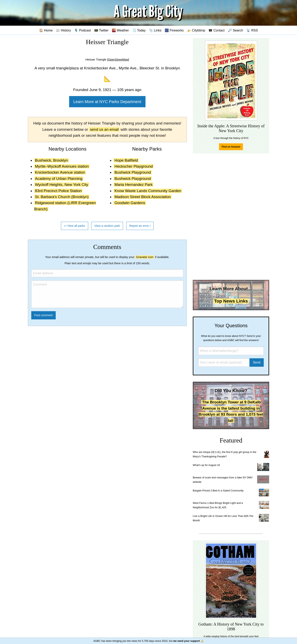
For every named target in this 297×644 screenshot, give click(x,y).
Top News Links (231, 301)
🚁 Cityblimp (196, 30)
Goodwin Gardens (130, 203)
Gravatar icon (145, 257)
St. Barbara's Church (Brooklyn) (62, 197)
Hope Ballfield (126, 160)
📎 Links (155, 30)
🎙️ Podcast (82, 30)
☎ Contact (216, 30)
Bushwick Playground (133, 172)
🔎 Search (235, 30)
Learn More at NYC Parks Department (107, 102)
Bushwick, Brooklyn (52, 160)
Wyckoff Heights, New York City (62, 185)
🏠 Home (46, 30)
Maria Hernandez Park (133, 185)
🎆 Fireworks (174, 30)
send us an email (104, 129)
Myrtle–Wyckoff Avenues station (62, 166)
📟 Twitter (101, 30)
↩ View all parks (75, 226)
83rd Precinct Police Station (58, 191)
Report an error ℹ (140, 226)
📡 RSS (252, 30)
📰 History (63, 30)
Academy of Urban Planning (59, 179)
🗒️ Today (139, 30)
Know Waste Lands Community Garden (148, 191)
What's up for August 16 (206, 465)
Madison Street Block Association (143, 197)
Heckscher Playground (134, 166)
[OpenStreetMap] (118, 60)
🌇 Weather (120, 30)
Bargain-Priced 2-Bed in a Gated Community (218, 491)
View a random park (107, 226)
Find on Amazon (231, 147)
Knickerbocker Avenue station (60, 172)
